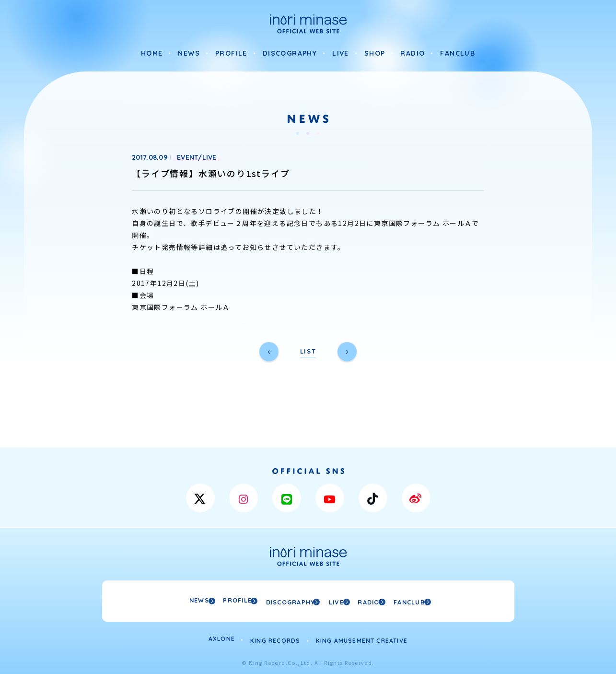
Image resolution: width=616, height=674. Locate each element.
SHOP (375, 53)
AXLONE (222, 637)
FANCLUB (458, 53)
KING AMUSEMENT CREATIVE (362, 637)
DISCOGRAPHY (290, 53)
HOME (152, 53)
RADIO (413, 53)
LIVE (341, 53)
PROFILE (231, 53)
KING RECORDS (275, 637)
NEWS (189, 53)
